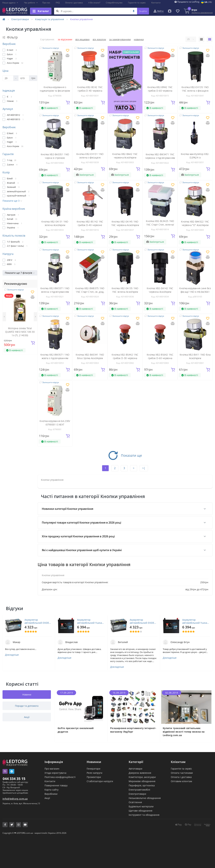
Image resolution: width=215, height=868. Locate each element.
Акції (47, 798)
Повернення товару (56, 785)
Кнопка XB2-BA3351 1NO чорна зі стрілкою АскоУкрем (55, 158)
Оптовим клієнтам (181, 781)
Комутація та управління (50, 19)
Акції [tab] (27, 717)
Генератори (93, 769)
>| (144, 468)
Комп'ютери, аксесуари (142, 777)
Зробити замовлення (202, 13)
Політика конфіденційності (60, 777)
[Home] (4, 19)
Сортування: (47, 39)
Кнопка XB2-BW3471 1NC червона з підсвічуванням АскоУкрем (160, 158)
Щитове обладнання (141, 811)
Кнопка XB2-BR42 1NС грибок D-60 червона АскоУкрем (160, 91)
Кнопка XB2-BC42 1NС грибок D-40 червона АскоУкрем (90, 91)
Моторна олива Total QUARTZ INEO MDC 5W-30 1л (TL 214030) (20, 332)
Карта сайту (51, 790)
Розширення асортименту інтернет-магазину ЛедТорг (133, 730)
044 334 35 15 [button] (14, 779)
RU (211, 2)
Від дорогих (99, 39)
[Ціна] (8, 78)
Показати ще (125, 456)
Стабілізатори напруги (100, 781)
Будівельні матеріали (141, 806)
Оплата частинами (182, 773)
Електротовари (20, 19)
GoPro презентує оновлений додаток (76, 730)
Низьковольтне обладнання (145, 798)
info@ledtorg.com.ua (15, 799)
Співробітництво (114, 3)
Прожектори (94, 777)
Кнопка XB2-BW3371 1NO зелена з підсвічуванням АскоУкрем (55, 292)
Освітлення (135, 802)
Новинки (139, 39)
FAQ (58, 3)
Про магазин (52, 769)
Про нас (46, 3)
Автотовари (135, 769)
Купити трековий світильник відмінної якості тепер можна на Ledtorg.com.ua (184, 732)
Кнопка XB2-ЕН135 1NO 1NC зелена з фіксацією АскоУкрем (195, 91)
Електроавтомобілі (139, 790)
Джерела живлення (140, 773)
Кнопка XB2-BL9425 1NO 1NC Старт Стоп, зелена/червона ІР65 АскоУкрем (160, 225)
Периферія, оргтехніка (142, 785)
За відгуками (65, 39)
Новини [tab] (27, 695)
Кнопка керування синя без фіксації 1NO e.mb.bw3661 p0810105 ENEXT (195, 292)
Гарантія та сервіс (137, 3)
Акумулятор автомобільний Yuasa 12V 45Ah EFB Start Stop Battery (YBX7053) (91, 621)
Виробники (51, 794)
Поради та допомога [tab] (27, 706)
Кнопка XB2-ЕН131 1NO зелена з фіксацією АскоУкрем (90, 158)
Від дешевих (82, 39)
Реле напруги (94, 773)
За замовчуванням (120, 39)
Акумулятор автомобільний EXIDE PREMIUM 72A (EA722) (37, 621)
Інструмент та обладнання (144, 815)
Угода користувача (55, 773)
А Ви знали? (94, 3)
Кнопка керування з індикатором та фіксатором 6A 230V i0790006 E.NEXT (55, 91)
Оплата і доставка (74, 3)
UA (206, 2)
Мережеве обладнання (142, 781)
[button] (10, 3)
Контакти (156, 3)
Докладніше (12, 655)
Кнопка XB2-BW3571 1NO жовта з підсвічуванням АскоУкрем (55, 358)
